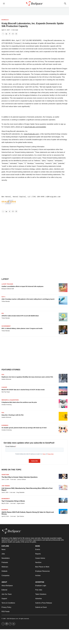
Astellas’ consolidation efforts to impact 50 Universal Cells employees (22, 286)
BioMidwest (5, 20)
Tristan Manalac (6, 301)
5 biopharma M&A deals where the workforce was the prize (19, 402)
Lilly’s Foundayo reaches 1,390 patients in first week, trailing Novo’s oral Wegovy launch (28, 299)
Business (5, 510)
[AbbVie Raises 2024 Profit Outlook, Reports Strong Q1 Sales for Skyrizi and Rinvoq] (63, 511)
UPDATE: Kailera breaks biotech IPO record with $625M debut (20, 316)
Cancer (4, 387)
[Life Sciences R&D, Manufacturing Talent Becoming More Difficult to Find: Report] (63, 487)
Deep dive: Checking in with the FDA (13, 415)
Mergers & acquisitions (10, 400)
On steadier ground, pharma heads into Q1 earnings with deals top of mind (24, 428)
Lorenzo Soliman (21, 479)
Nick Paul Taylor (6, 392)
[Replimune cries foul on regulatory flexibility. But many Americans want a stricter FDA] (63, 378)
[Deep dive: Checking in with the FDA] (63, 416)
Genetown (5, 475)
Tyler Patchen (20, 516)
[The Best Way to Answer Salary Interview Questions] (63, 476)
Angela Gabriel (21, 503)
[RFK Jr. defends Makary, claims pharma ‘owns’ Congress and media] (63, 330)
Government (6, 326)
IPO (3, 313)
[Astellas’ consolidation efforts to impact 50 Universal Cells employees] (63, 288)
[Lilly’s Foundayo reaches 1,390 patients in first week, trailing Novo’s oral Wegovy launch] (63, 300)
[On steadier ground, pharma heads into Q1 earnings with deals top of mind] (63, 429)
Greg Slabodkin (20, 492)
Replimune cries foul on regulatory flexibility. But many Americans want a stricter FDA (27, 377)
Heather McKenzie (6, 379)
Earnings (5, 425)
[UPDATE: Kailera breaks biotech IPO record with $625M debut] (63, 317)
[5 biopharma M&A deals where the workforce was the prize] (63, 404)
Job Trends (6, 486)
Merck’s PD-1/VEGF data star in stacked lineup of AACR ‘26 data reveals (23, 390)
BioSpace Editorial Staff (8, 289)
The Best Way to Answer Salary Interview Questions (20, 477)
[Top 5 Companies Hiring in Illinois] (63, 500)
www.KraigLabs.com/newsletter (35, 127)
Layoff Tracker (7, 284)
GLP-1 (3, 297)
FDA (3, 375)
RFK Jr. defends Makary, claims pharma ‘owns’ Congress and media (22, 328)
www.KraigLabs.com (31, 134)
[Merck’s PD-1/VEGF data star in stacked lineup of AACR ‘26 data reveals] (63, 391)
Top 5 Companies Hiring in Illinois (13, 501)
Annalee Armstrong (7, 405)
